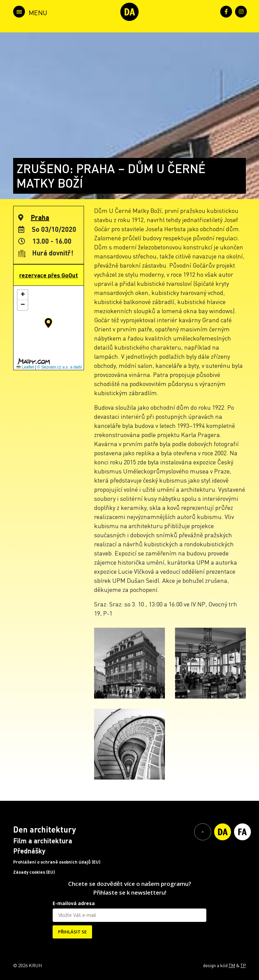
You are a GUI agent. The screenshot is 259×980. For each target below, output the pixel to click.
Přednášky (29, 851)
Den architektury (45, 829)
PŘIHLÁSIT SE (72, 932)
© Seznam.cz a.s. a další (60, 367)
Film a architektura (43, 841)
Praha (40, 217)
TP (243, 965)
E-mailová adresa (74, 903)
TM (232, 965)
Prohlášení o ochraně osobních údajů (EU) (57, 862)
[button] (48, 323)
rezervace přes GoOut (49, 275)
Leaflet (25, 367)
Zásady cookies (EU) (34, 872)
